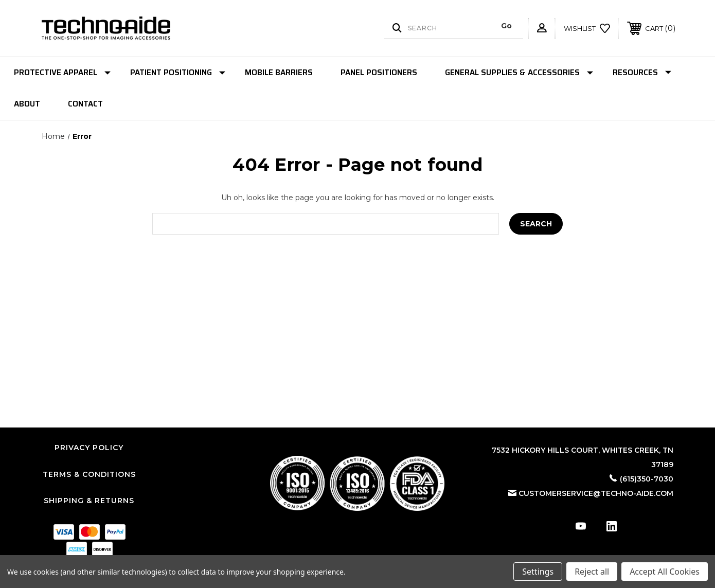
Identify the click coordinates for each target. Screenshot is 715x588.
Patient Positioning (178, 73)
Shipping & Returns (89, 501)
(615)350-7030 (647, 479)
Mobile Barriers (279, 73)
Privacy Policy (89, 448)
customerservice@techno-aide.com (596, 493)
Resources (642, 73)
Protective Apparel (62, 73)
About (27, 104)
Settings (538, 572)
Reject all (592, 572)
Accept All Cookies (665, 572)
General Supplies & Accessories (519, 73)
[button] (357, 483)
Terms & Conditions (89, 474)
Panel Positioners (379, 73)
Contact (85, 104)
